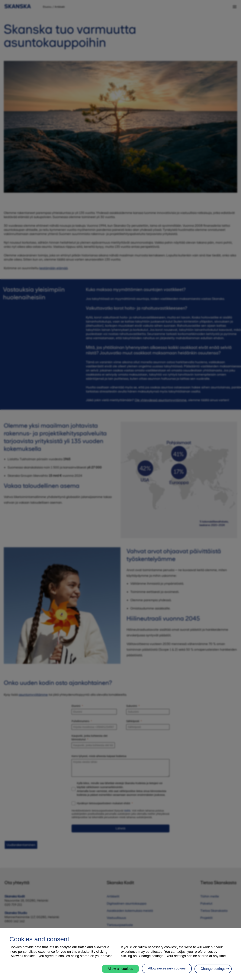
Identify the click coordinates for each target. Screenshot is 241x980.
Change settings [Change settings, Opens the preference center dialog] (213, 970)
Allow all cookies (120, 970)
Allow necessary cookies (167, 970)
